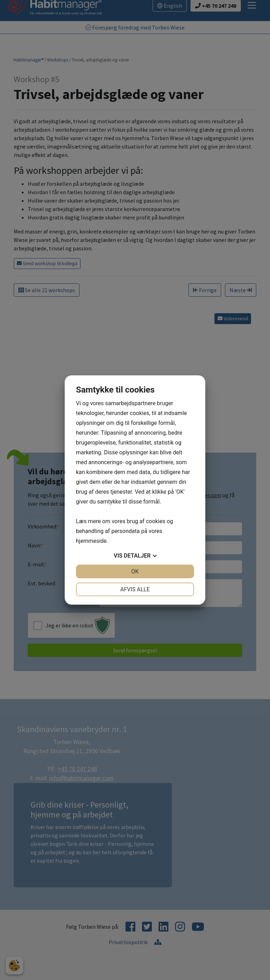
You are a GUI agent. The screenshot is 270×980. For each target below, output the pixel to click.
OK (135, 571)
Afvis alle (135, 589)
